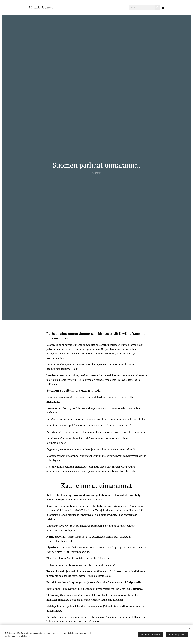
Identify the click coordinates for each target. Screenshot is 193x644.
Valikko (163, 8)
